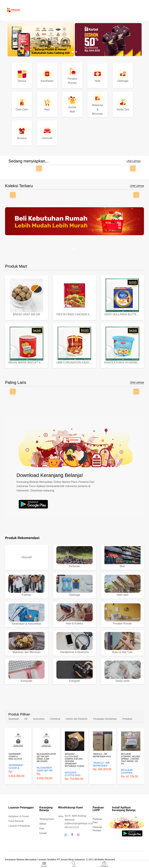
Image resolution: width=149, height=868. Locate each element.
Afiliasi (43, 824)
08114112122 (72, 827)
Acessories (39, 719)
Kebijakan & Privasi (19, 816)
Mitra (61, 816)
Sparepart (14, 719)
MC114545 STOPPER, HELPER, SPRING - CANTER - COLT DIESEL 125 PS (131, 759)
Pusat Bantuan (16, 821)
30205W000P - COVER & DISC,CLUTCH (15, 757)
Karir (42, 828)
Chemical (55, 719)
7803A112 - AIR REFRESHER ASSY (102, 755)
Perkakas (127, 719)
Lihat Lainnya (134, 161)
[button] (73, 52)
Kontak (43, 833)
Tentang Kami (47, 819)
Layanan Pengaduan (19, 826)
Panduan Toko (97, 821)
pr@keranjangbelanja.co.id (79, 823)
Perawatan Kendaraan (105, 719)
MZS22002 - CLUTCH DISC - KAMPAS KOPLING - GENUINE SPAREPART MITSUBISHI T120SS (74, 760)
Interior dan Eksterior (77, 719)
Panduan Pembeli (97, 829)
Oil (26, 719)
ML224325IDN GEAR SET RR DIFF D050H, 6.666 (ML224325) (46, 758)
